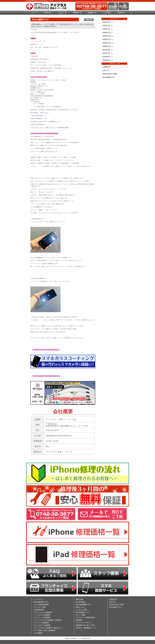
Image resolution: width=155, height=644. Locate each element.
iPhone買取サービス (83, 612)
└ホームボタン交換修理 (42, 625)
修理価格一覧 (92, 13)
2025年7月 (106, 53)
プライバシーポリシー (84, 623)
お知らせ (106, 70)
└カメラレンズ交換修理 (42, 617)
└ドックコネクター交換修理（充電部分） (48, 620)
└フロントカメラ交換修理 (42, 612)
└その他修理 (38, 633)
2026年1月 (106, 33)
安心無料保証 (80, 602)
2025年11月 (107, 39)
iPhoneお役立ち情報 (110, 74)
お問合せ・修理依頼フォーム (86, 628)
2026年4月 (106, 22)
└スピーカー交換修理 (41, 623)
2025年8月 (106, 50)
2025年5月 (106, 60)
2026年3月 (106, 26)
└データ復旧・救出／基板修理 (44, 630)
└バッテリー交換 (39, 607)
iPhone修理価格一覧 (83, 605)
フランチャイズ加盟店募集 (85, 617)
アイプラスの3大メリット (63, 13)
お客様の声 (121, 13)
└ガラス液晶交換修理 (41, 605)
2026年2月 (106, 29)
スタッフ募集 (80, 615)
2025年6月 (106, 57)
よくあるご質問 (81, 610)
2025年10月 (107, 43)
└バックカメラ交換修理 (42, 615)
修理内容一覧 (77, 13)
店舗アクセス (80, 607)
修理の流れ (48, 13)
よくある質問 (106, 13)
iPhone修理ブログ (109, 77)
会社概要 (79, 620)
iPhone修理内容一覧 (40, 602)
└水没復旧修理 (38, 610)
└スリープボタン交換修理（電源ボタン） (48, 628)
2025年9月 (106, 46)
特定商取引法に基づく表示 (85, 625)
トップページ (33, 13)
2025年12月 (107, 36)
